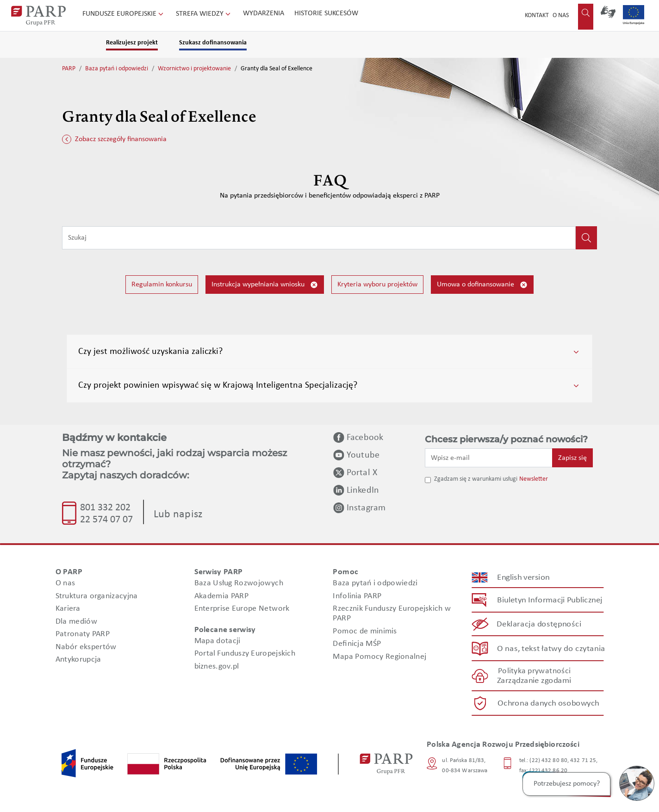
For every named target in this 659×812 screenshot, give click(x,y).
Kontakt (537, 15)
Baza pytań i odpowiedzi (117, 69)
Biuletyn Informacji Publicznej (550, 600)
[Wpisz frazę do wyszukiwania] (319, 238)
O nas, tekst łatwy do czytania (551, 648)
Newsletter (534, 479)
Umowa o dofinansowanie (482, 285)
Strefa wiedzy (204, 14)
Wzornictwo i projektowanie (194, 69)
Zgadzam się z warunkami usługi (476, 479)
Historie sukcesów (326, 13)
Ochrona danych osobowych (548, 704)
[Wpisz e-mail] (489, 458)
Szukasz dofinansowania (213, 43)
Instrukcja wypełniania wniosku (265, 285)
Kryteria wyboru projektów (377, 285)
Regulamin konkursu (162, 285)
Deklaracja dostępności (539, 624)
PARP (69, 69)
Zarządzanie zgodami (534, 681)
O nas (561, 15)
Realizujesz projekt (132, 43)
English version (524, 578)
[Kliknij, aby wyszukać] (586, 238)
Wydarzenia (264, 13)
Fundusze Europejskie (124, 14)
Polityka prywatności (534, 671)
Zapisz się (572, 458)
